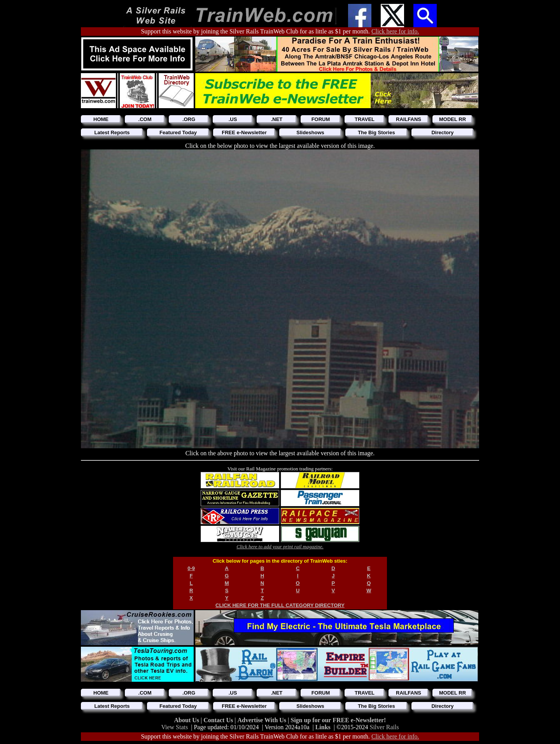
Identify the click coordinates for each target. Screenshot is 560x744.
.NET (277, 119)
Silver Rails (384, 727)
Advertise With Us (262, 720)
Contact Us (219, 720)
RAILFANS (409, 119)
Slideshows (310, 132)
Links (323, 727)
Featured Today (178, 132)
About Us (187, 720)
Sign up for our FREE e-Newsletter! (338, 720)
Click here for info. (395, 31)
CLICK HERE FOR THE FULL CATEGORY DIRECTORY (280, 605)
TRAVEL (365, 119)
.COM (145, 119)
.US (233, 119)
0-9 (191, 568)
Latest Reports (112, 132)
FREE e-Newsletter (244, 132)
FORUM (321, 119)
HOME (101, 119)
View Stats (174, 727)
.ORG (189, 119)
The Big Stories (376, 132)
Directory (442, 132)
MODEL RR (452, 119)
